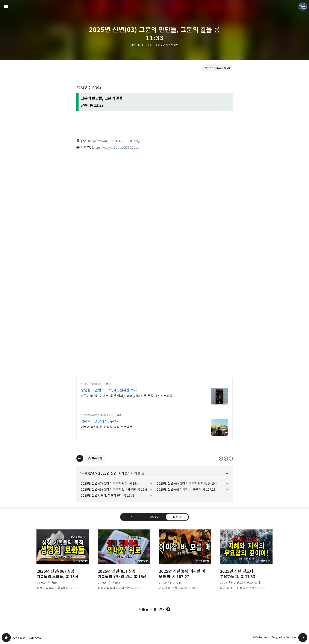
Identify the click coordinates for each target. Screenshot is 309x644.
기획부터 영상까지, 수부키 (100, 421)
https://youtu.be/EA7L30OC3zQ (114, 141)
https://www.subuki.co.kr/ (98, 415)
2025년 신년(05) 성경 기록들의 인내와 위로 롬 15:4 (114, 489)
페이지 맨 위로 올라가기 (303, 638)
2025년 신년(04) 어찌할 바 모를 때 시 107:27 (186, 489)
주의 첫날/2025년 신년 (167, 45)
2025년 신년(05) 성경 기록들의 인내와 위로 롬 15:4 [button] (124, 563)
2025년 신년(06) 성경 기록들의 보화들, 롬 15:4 (187, 483)
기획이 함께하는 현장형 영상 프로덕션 (107, 427)
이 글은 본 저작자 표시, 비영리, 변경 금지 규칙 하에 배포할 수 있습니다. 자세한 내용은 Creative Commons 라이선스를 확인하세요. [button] (226, 459)
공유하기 (154, 517)
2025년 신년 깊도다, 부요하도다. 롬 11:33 (108, 495)
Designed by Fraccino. (284, 637)
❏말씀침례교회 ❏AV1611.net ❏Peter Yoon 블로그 (6, 638)
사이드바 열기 (6, 6)
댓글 (132, 517)
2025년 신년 (107, 473)
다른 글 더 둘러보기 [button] (152, 609)
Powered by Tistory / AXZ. (27, 638)
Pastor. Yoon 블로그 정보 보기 (303, 6)
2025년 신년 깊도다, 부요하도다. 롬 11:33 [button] (246, 563)
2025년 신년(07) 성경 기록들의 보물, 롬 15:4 (110, 483)
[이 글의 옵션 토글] (80, 458)
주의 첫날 (88, 473)
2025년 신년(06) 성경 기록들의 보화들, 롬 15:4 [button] (63, 563)
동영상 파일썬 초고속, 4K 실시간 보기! (109, 390)
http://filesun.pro (92, 384)
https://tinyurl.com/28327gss (116, 148)
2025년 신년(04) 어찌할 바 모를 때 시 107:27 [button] (185, 563)
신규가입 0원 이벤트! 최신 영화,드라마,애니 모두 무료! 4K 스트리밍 (127, 396)
